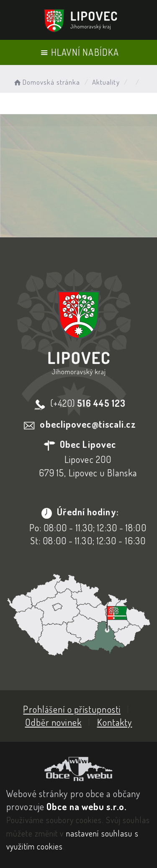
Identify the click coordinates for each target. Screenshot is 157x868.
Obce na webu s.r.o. (86, 806)
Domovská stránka (46, 82)
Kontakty (115, 722)
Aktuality (106, 82)
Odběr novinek (53, 722)
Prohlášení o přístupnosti (72, 709)
